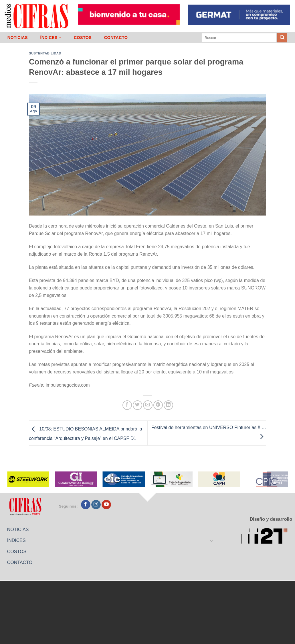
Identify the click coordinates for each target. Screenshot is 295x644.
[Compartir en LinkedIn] (168, 405)
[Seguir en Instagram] (96, 505)
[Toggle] (212, 541)
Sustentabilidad (45, 53)
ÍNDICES (51, 38)
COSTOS (83, 38)
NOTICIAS (18, 38)
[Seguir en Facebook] (86, 505)
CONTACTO (116, 38)
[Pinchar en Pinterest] (158, 405)
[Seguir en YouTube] (106, 505)
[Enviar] (282, 38)
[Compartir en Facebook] (127, 405)
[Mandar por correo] (148, 405)
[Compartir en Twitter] (137, 405)
